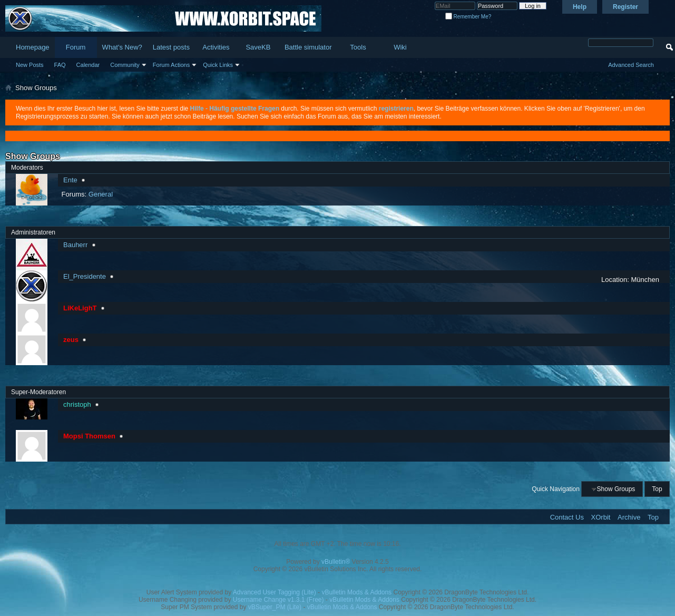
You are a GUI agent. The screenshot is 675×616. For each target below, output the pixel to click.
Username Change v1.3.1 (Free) (278, 600)
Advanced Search (631, 65)
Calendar (88, 65)
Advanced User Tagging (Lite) (275, 592)
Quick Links (218, 65)
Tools (358, 47)
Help (580, 7)
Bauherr (75, 245)
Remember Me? (468, 17)
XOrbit (601, 517)
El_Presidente (85, 276)
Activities (216, 47)
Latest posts (171, 47)
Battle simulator (308, 47)
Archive (629, 517)
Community (125, 65)
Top (657, 489)
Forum (76, 47)
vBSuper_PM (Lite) (275, 607)
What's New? (122, 47)
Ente (70, 180)
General (101, 194)
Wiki (400, 47)
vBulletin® (336, 562)
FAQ (60, 65)
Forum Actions (171, 65)
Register (625, 7)
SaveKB (258, 47)
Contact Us (567, 517)
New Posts (30, 65)
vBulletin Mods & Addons (356, 592)
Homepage (33, 47)
